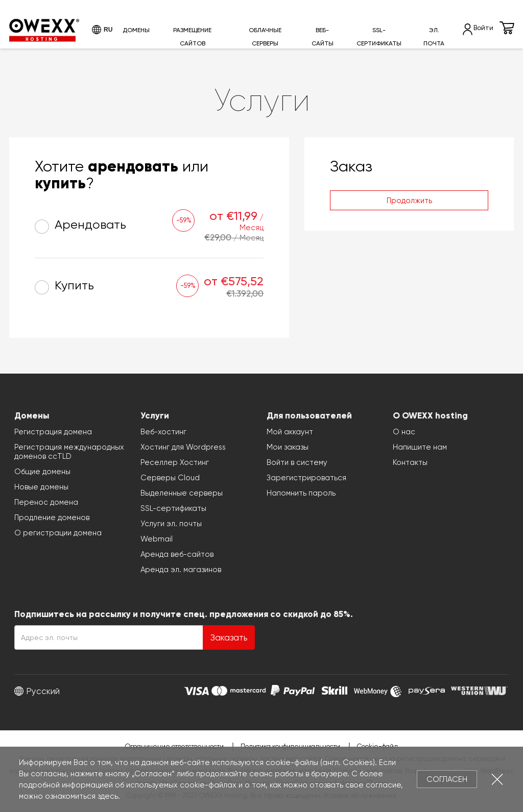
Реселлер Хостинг (175, 462)
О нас (404, 432)
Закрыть (497, 779)
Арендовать (80, 226)
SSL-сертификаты (379, 37)
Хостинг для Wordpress (183, 447)
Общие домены (42, 472)
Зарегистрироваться (306, 478)
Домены (136, 30)
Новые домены (41, 487)
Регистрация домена (53, 432)
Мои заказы (288, 447)
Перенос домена (46, 502)
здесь (108, 796)
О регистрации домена (58, 533)
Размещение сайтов (192, 37)
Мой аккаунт (290, 432)
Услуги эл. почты (171, 524)
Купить (64, 287)
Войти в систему (297, 462)
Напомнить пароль (301, 493)
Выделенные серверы (182, 493)
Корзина (507, 28)
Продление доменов (52, 518)
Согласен (447, 779)
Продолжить (409, 201)
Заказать (229, 637)
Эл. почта (434, 37)
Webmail (157, 539)
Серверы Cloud (170, 478)
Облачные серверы (265, 37)
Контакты (410, 462)
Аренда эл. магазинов (181, 570)
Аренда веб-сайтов (177, 554)
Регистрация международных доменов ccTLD (69, 452)
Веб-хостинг (163, 432)
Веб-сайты (323, 37)
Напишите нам (420, 447)
